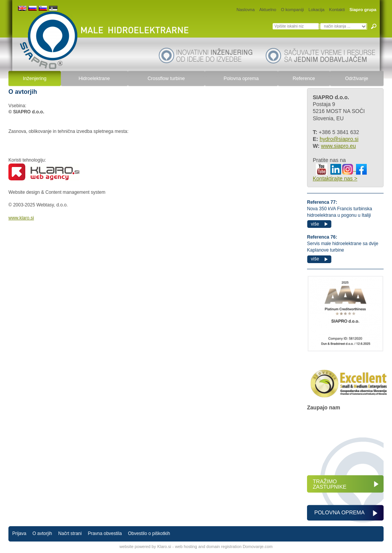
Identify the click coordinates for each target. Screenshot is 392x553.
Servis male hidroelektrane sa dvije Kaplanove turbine (343, 244)
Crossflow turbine (166, 79)
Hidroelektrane (94, 79)
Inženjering (35, 79)
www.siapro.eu (339, 146)
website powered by (138, 546)
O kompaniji (292, 10)
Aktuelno (268, 10)
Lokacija (317, 10)
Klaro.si (164, 546)
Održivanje (357, 79)
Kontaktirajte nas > (335, 178)
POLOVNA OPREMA (339, 512)
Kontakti (337, 10)
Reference (304, 79)
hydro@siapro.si (339, 139)
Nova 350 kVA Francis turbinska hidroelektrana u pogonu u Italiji (340, 209)
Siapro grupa (363, 10)
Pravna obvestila (105, 533)
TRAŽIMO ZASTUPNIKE (330, 484)
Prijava (19, 533)
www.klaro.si (21, 218)
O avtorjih (42, 533)
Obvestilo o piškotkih (149, 533)
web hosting (186, 546)
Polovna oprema (241, 79)
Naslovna (246, 10)
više (315, 224)
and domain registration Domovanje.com (235, 546)
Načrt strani (70, 533)
